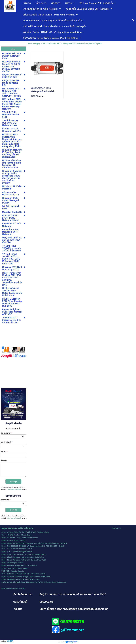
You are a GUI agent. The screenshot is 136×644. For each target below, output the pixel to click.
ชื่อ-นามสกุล (6, 433)
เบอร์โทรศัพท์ (6, 442)
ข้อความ (4, 461)
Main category (34, 44)
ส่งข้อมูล (13, 481)
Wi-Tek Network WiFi (51, 44)
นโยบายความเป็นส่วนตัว (14, 490)
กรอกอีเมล (5, 500)
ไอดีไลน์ (4, 452)
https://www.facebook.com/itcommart (13, 588)
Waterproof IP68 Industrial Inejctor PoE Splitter (82, 44)
